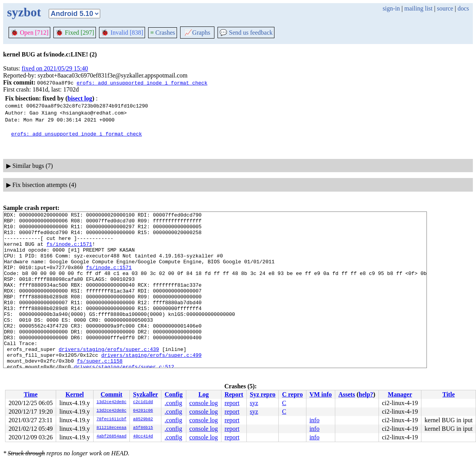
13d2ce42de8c (112, 402)
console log (204, 403)
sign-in (391, 8)
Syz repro (263, 394)
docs (463, 8)
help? (366, 394)
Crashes (163, 33)
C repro (292, 394)
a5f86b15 (143, 428)
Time (31, 394)
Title (449, 394)
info (315, 420)
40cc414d (143, 437)
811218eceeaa (112, 428)
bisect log (80, 98)
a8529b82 (143, 419)
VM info (321, 394)
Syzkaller (145, 394)
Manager (400, 394)
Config (173, 394)
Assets (347, 394)
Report (234, 394)
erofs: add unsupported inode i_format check (142, 83)
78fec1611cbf (112, 419)
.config (173, 403)
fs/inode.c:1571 (69, 251)
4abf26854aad (112, 437)
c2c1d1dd (143, 402)
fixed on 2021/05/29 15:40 (55, 68)
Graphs (197, 33)
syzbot (24, 12)
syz (254, 403)
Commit (111, 394)
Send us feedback (246, 33)
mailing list (418, 8)
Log (204, 394)
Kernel (75, 394)
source (445, 8)
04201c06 (143, 411)
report (232, 403)
